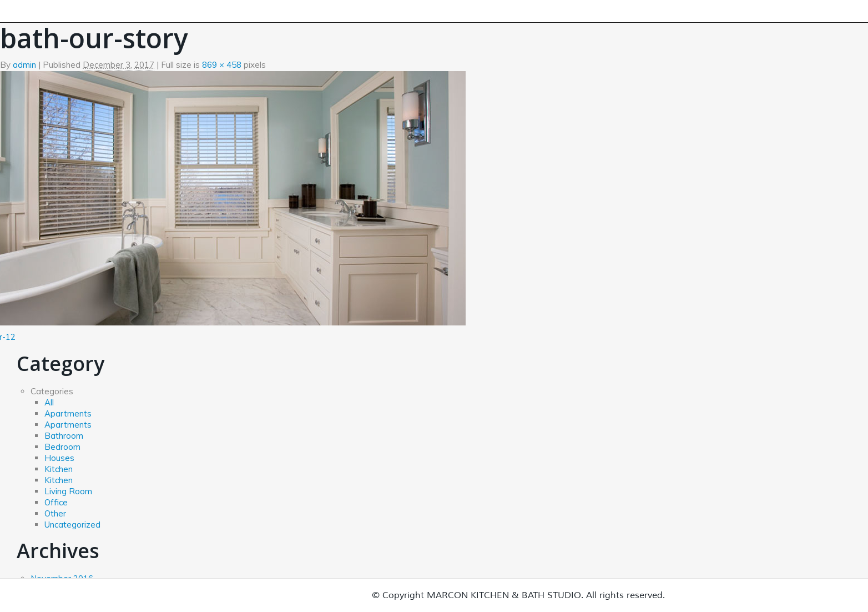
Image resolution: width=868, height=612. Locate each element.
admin (24, 65)
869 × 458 (222, 65)
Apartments (68, 413)
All (49, 402)
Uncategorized (72, 525)
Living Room (68, 491)
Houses (59, 458)
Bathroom (64, 436)
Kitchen (59, 469)
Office (56, 502)
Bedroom (62, 447)
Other (55, 513)
